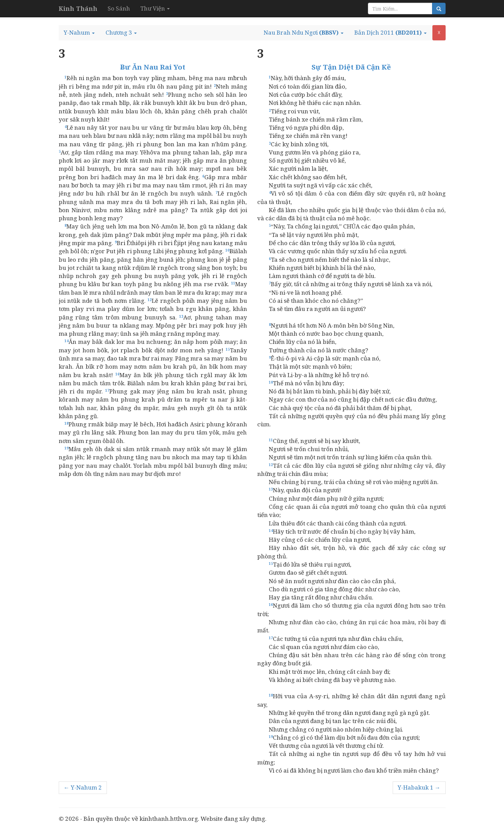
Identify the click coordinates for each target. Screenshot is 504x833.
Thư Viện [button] (155, 8)
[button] (79, 33)
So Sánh (119, 8)
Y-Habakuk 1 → (419, 787)
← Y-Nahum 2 (83, 787)
